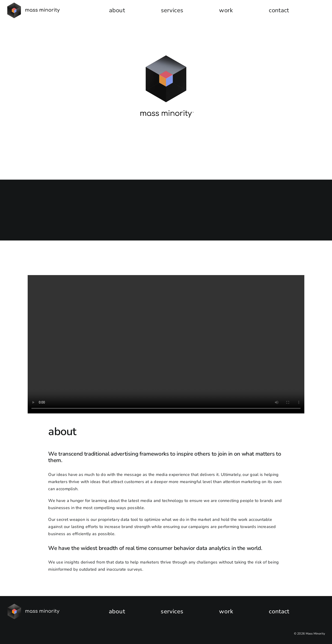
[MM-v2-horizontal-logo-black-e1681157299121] (34, 4)
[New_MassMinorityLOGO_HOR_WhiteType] (34, 606)
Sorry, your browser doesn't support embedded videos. (166, 89)
